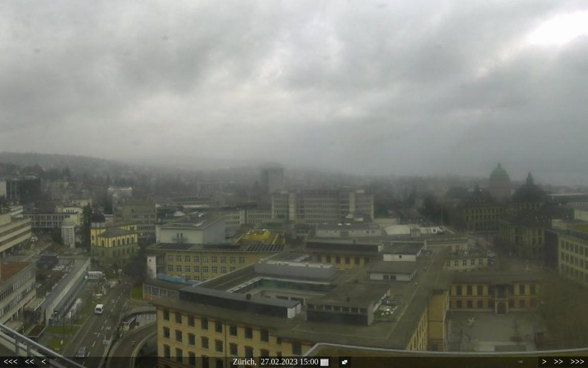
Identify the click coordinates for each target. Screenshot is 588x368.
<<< (10, 362)
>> (558, 362)
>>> (578, 362)
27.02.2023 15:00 (295, 362)
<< (29, 362)
